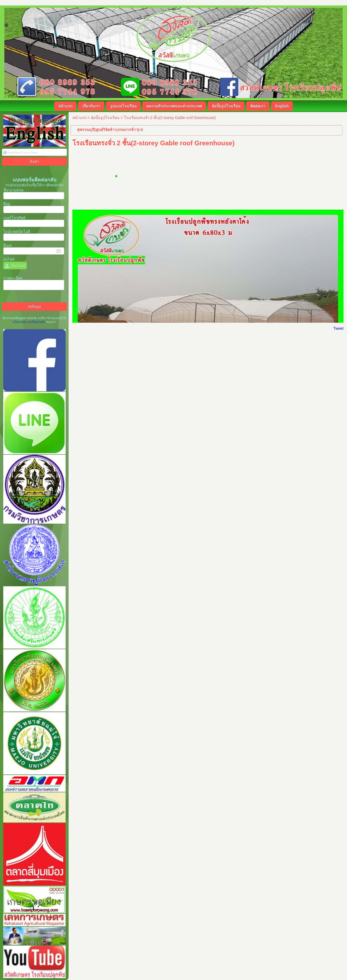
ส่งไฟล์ (9, 259)
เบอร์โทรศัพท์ (14, 218)
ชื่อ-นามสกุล (14, 190)
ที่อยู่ (7, 204)
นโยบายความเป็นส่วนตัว (29, 322)
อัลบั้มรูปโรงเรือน (105, 118)
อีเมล (7, 245)
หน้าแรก (79, 118)
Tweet (338, 328)
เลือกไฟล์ (15, 266)
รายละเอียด (13, 278)
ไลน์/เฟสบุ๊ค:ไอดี (17, 232)
